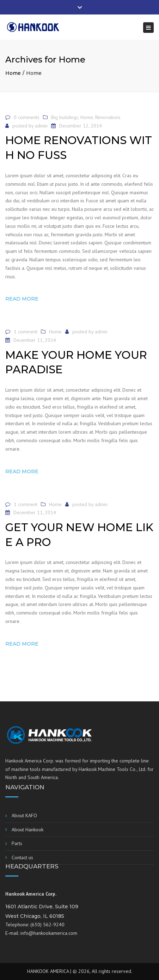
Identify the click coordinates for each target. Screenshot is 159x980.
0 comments (27, 117)
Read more (22, 299)
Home (13, 73)
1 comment (26, 332)
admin (41, 126)
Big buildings (65, 117)
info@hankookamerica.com (49, 933)
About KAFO (24, 815)
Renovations (108, 117)
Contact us (22, 857)
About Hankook (27, 830)
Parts (17, 843)
